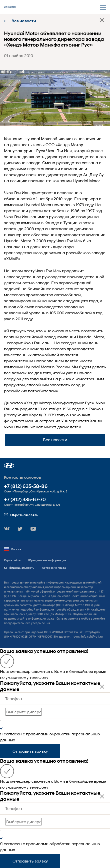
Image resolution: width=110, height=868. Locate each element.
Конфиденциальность (19, 568)
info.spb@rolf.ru (92, 636)
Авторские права (54, 568)
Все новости (20, 21)
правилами (37, 734)
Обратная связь (21, 515)
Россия (12, 549)
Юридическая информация (47, 560)
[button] (9, 466)
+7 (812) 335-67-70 (25, 500)
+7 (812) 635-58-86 (26, 486)
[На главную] (10, 7)
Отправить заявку (30, 751)
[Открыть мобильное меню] (103, 7)
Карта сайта (12, 560)
